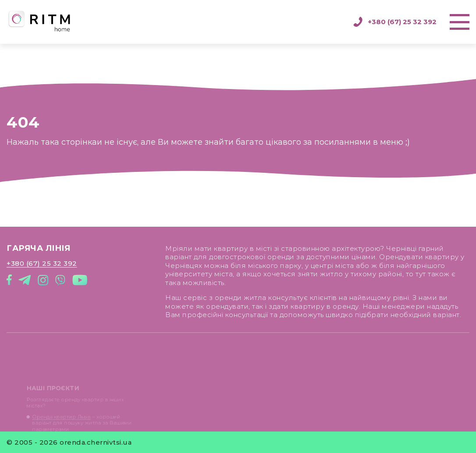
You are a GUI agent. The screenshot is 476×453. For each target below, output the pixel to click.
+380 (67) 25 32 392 (395, 22)
